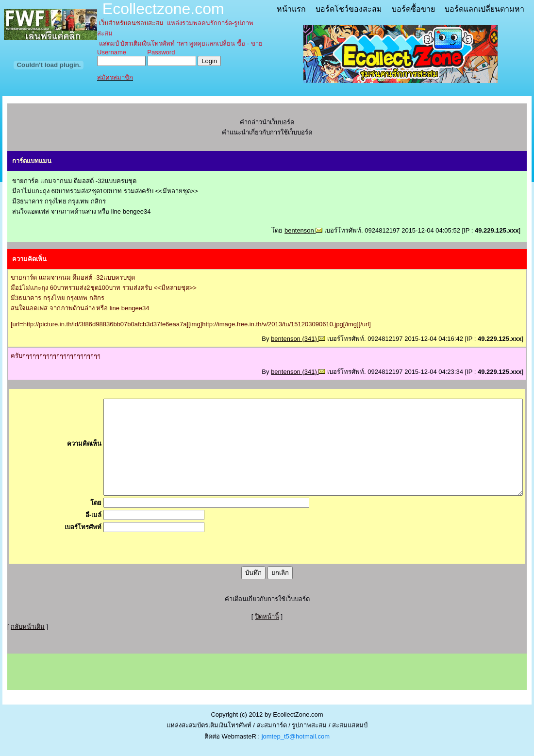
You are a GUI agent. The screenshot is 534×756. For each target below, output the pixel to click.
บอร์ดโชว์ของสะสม (349, 9)
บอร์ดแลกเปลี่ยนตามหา (484, 9)
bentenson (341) (298, 339)
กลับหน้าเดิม (28, 627)
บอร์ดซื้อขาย (413, 9)
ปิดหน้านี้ (267, 616)
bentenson (303, 230)
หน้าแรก (291, 9)
